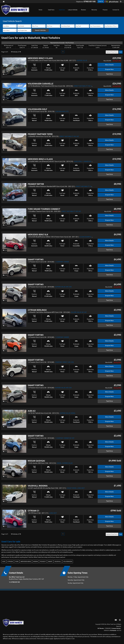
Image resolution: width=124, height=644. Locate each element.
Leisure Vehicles (73, 10)
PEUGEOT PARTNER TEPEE (40, 134)
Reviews (83, 10)
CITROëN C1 (34, 511)
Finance (105, 10)
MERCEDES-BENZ (26, 561)
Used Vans (51, 10)
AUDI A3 (32, 411)
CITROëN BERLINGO (37, 310)
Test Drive (109, 74)
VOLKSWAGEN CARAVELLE (40, 84)
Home (40, 10)
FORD (17, 561)
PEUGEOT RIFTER (36, 184)
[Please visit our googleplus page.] (121, 2)
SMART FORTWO (36, 260)
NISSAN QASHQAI (36, 461)
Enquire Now (109, 69)
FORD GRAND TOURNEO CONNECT (44, 209)
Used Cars (62, 10)
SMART (50, 561)
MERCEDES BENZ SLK (38, 235)
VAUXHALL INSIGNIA (38, 486)
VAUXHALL (58, 561)
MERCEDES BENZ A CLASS (40, 159)
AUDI (4, 561)
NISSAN (36, 561)
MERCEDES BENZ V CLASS (40, 58)
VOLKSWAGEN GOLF (37, 109)
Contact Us (116, 10)
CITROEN (10, 561)
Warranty (94, 10)
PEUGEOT (43, 561)
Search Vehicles (40, 30)
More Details (109, 65)
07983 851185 (90, 2)
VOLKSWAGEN (68, 561)
